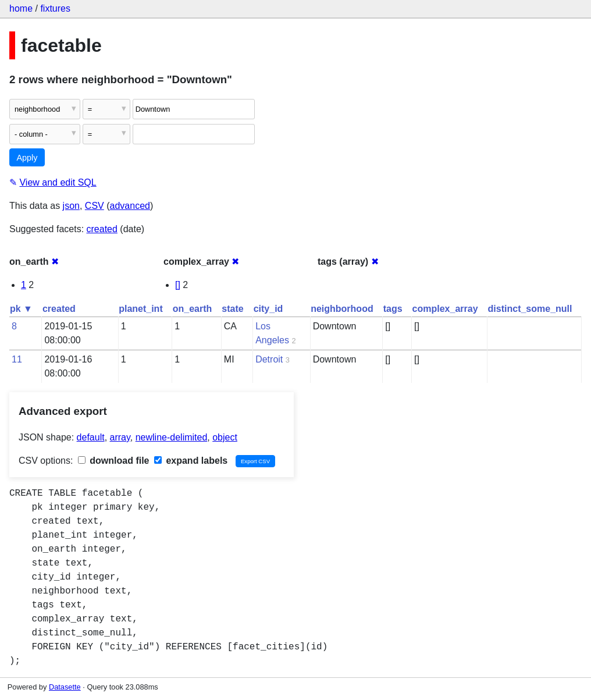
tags (393, 309)
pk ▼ (21, 309)
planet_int (141, 309)
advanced (130, 206)
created (102, 229)
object (225, 437)
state (232, 309)
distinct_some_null (530, 309)
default (91, 437)
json (71, 206)
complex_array (445, 309)
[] (178, 285)
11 (17, 359)
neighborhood (342, 309)
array (120, 437)
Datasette (65, 687)
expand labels (191, 461)
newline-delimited (172, 437)
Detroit (269, 359)
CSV (95, 206)
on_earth (193, 309)
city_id (268, 309)
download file (114, 461)
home (21, 8)
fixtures (55, 8)
